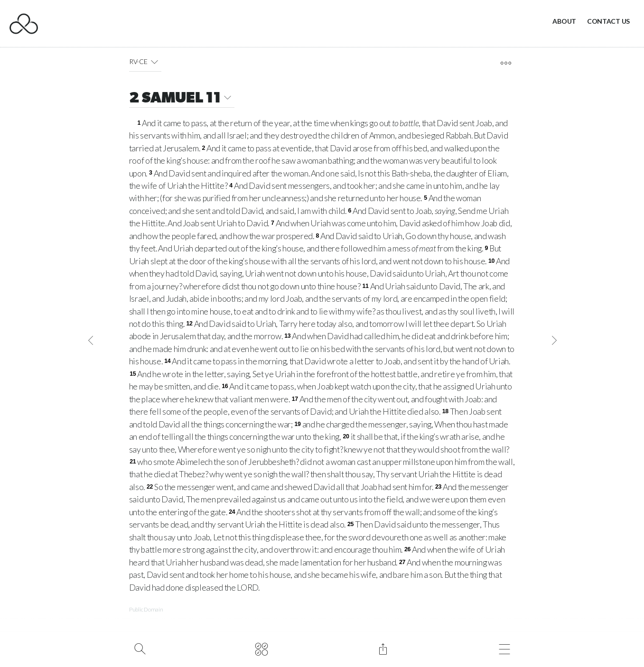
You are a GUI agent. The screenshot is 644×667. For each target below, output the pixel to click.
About (564, 21)
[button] (154, 62)
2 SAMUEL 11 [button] (182, 99)
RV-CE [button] (145, 62)
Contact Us (608, 21)
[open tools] (506, 63)
